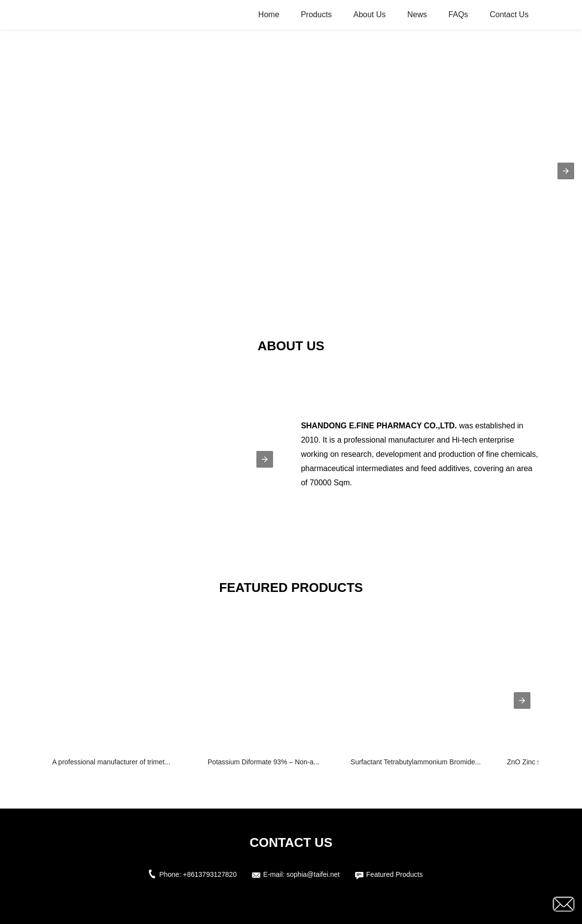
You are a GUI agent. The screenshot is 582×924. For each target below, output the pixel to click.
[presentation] (522, 700)
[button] (566, 171)
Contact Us (509, 14)
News (417, 14)
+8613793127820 (210, 874)
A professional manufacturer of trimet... (111, 762)
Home (269, 14)
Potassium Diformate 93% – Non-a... (263, 762)
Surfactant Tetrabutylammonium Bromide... (416, 762)
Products (316, 14)
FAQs (458, 14)
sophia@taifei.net (313, 874)
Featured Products (395, 874)
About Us (369, 14)
